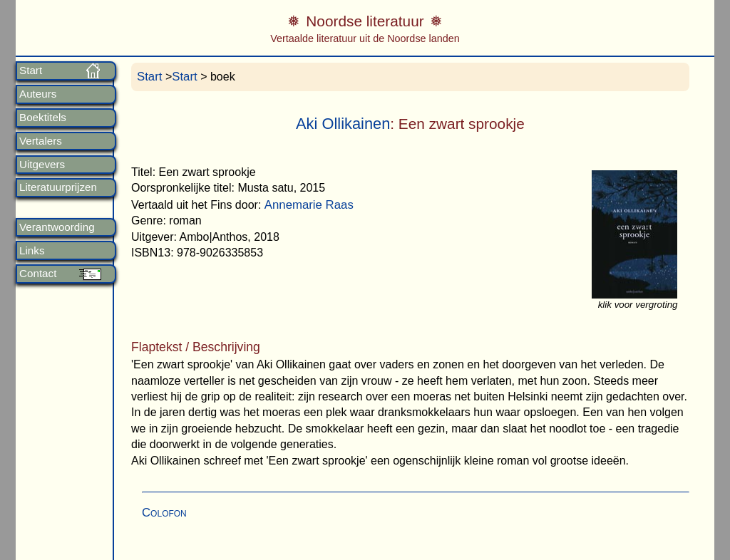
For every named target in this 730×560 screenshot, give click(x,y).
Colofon (164, 513)
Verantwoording (57, 227)
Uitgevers (42, 165)
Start (31, 71)
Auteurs (38, 94)
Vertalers (41, 141)
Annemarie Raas (309, 205)
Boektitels (43, 118)
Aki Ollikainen (343, 124)
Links (32, 251)
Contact (38, 274)
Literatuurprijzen (58, 187)
